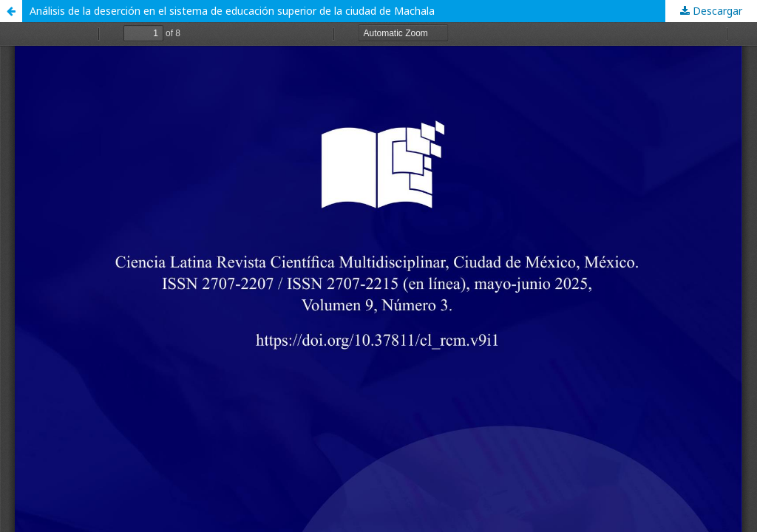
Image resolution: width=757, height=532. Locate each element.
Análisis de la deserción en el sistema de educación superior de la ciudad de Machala (232, 11)
